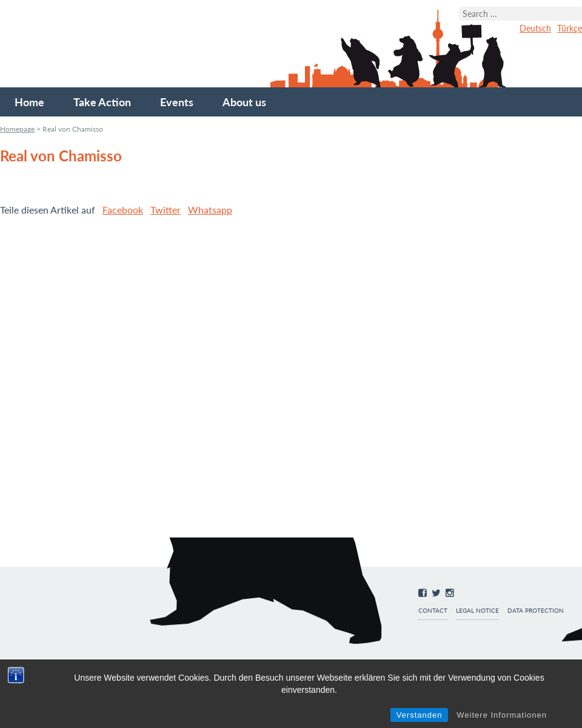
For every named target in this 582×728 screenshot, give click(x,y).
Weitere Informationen (502, 715)
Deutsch (535, 28)
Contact (433, 611)
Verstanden (420, 715)
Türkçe (570, 28)
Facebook (123, 210)
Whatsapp (210, 210)
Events (177, 102)
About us (244, 102)
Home (29, 102)
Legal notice (477, 611)
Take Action (102, 102)
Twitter (166, 210)
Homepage (17, 129)
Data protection (536, 611)
